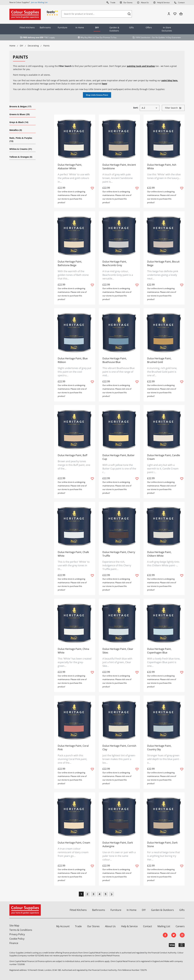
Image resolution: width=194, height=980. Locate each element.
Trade (111, 2)
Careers (180, 926)
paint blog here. (170, 80)
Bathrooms (45, 27)
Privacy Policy (17, 934)
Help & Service (161, 2)
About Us (143, 2)
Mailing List (164, 926)
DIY (97, 27)
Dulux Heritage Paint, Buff (73, 455)
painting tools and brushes (141, 66)
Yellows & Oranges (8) (21, 157)
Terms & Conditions (21, 930)
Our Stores (126, 2)
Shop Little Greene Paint (97, 95)
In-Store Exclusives (167, 29)
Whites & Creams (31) (21, 149)
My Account (63, 926)
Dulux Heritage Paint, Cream (74, 843)
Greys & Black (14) (19, 122)
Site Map (14, 926)
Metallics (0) (16, 130)
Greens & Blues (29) (20, 114)
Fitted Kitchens (27, 27)
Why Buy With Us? (88, 37)
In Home (80, 27)
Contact (179, 2)
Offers (149, 27)
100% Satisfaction (143, 37)
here (104, 84)
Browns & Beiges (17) (20, 106)
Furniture (63, 27)
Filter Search (173, 108)
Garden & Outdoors (114, 29)
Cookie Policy (17, 939)
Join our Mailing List (39, 2)
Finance (14, 943)
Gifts (131, 27)
